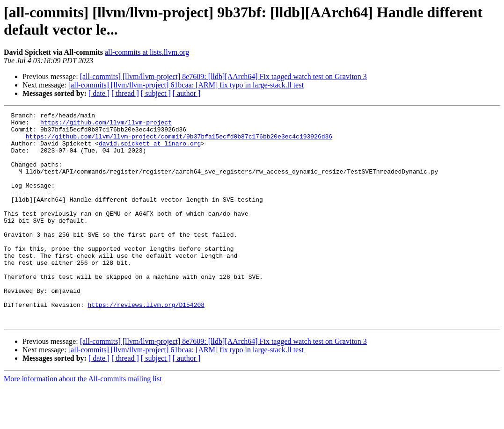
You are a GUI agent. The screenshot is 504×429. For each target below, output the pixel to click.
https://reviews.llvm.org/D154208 (146, 344)
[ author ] (187, 93)
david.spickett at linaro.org (150, 150)
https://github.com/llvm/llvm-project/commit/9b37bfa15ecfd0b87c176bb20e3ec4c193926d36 (179, 142)
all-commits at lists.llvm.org (147, 52)
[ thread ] (125, 93)
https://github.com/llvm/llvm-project (106, 125)
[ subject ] (156, 93)
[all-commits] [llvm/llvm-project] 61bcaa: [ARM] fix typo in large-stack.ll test (186, 85)
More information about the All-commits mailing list (83, 421)
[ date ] (99, 93)
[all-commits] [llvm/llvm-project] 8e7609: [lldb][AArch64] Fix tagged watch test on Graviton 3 (223, 76)
